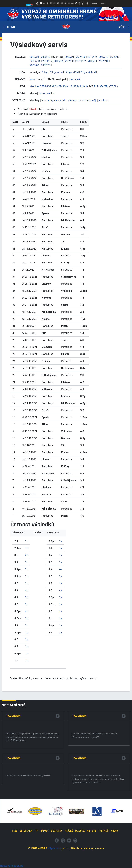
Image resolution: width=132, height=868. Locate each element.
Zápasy (45, 854)
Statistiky (57, 854)
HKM (48, 86)
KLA (54, 86)
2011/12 (81, 61)
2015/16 (36, 61)
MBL (80, 86)
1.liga (45, 72)
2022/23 (46, 57)
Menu (11, 27)
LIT (75, 86)
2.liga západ (57, 72)
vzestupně (74, 79)
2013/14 (58, 61)
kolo (32, 79)
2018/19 (92, 57)
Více (122, 27)
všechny (34, 86)
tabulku (34, 109)
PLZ (96, 86)
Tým (36, 854)
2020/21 (69, 57)
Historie (92, 854)
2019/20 (81, 57)
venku (51, 93)
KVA (65, 86)
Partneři (104, 854)
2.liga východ (88, 72)
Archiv (115, 854)
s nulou (103, 100)
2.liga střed (72, 72)
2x (26, 555)
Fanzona (80, 854)
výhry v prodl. (59, 100)
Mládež (69, 854)
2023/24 (34, 57)
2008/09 (34, 65)
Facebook (14, 772)
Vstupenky (26, 854)
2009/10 (104, 61)
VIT (111, 86)
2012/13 (70, 61)
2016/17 (115, 57)
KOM (60, 86)
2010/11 (92, 61)
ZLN (116, 86)
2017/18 (103, 57)
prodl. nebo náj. (88, 100)
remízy (45, 100)
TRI (106, 86)
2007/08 (46, 65)
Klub (15, 854)
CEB (42, 86)
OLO (85, 86)
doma (42, 93)
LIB (70, 86)
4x (26, 590)
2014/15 (47, 61)
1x (26, 541)
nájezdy (72, 100)
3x (26, 562)
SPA (101, 86)
